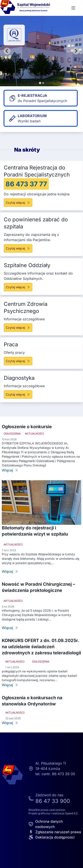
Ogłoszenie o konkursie (27, 427)
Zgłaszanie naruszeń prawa (55, 832)
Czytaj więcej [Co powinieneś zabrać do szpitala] (18, 248)
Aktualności (34, 434)
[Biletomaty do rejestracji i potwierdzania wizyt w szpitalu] (41, 571)
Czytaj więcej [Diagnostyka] (18, 394)
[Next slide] (76, 51)
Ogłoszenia (12, 434)
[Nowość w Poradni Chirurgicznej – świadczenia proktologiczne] (41, 628)
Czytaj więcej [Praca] (18, 361)
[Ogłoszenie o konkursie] (41, 470)
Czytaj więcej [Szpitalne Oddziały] (18, 287)
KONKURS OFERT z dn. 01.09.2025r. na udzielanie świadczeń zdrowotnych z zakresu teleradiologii (41, 647)
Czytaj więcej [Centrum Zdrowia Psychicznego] (18, 328)
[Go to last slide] (7, 51)
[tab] (40, 83)
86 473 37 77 (26, 184)
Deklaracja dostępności (51, 837)
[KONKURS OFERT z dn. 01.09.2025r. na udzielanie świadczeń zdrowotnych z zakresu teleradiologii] (41, 685)
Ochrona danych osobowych (45, 824)
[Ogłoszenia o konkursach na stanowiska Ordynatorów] (41, 723)
